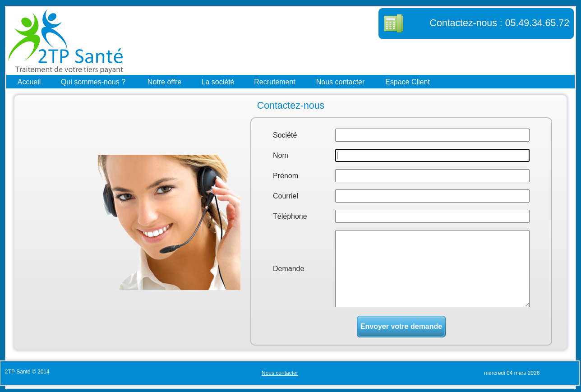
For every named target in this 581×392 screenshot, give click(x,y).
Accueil (29, 81)
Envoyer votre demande (401, 326)
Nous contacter (341, 81)
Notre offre (164, 81)
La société (218, 81)
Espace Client (408, 81)
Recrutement (275, 81)
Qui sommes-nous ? (93, 81)
